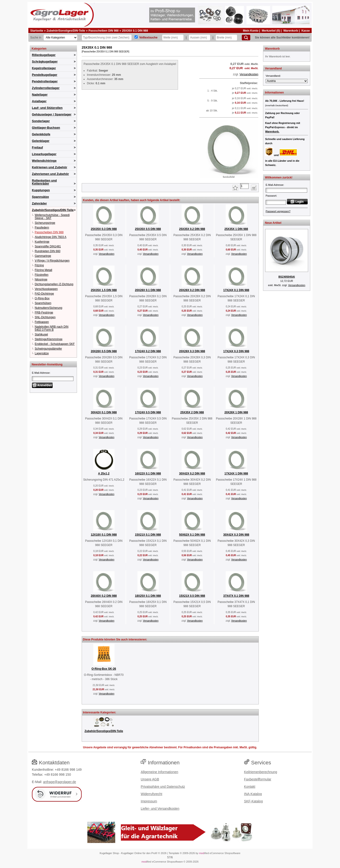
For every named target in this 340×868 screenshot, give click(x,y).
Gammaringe (43, 256)
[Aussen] (200, 38)
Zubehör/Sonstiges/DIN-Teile (66, 31)
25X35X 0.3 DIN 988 (104, 229)
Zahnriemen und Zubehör (50, 174)
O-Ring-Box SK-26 (104, 669)
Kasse (306, 31)
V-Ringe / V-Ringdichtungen (52, 261)
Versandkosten (249, 74)
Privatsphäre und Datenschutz (163, 787)
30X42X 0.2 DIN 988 (192, 474)
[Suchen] (246, 38)
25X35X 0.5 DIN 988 (148, 229)
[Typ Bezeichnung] (107, 38)
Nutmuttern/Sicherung (49, 308)
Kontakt (250, 787)
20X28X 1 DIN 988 (236, 412)
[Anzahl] (244, 186)
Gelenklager (41, 141)
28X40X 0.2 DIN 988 (104, 596)
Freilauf (37, 147)
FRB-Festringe (44, 313)
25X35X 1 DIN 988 (236, 229)
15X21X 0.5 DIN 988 (192, 596)
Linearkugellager (44, 154)
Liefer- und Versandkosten (160, 809)
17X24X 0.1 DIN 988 (236, 290)
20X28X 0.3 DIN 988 (192, 351)
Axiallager (39, 101)
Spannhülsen (43, 303)
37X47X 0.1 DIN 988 (236, 596)
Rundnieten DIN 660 (48, 251)
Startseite (37, 31)
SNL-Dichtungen (45, 317)
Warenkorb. (272, 131)
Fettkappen (42, 322)
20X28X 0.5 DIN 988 (104, 351)
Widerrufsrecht (151, 794)
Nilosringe (41, 279)
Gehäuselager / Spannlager (52, 114)
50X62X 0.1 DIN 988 (192, 535)
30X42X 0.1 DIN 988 (104, 412)
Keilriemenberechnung (261, 772)
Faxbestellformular (258, 779)
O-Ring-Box (42, 298)
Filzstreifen (42, 275)
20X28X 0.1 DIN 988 (148, 290)
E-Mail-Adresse (41, 373)
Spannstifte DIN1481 (48, 246)
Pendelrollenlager (45, 81)
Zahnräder (39, 203)
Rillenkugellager (44, 55)
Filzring (39, 265)
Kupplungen (41, 190)
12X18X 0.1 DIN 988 (104, 535)
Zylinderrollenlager (46, 88)
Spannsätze (40, 197)
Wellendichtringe (44, 161)
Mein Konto (251, 31)
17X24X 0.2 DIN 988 (148, 351)
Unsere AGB (150, 779)
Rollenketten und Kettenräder (44, 182)
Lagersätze (42, 353)
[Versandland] (287, 81)
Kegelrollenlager (44, 68)
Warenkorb (291, 31)
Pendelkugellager (45, 75)
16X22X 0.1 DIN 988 (148, 474)
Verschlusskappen (46, 289)
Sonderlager (41, 121)
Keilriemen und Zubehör (50, 167)
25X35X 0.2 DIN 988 (192, 229)
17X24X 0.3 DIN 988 (236, 351)
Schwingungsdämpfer (48, 349)
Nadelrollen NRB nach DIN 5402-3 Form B (52, 328)
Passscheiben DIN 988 (104, 31)
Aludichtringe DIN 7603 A (51, 237)
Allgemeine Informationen (159, 772)
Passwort (271, 196)
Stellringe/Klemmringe (49, 339)
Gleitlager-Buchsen (46, 128)
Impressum (149, 801)
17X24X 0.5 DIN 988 (148, 412)
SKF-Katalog (253, 801)
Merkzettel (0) (271, 31)
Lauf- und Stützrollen (47, 108)
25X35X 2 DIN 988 (192, 412)
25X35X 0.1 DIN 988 (135, 31)
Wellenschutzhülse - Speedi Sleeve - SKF (52, 217)
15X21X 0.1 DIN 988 (148, 535)
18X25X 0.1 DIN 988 (148, 596)
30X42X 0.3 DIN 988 (236, 535)
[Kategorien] (60, 38)
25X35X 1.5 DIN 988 (104, 290)
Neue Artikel (273, 223)
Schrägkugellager (45, 61)
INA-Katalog (253, 794)
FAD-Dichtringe (44, 294)
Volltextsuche (148, 38)
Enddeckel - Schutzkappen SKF (55, 344)
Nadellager (40, 95)
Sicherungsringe (45, 223)
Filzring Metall (43, 270)
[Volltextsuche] (136, 37)
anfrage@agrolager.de (59, 782)
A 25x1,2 (104, 474)
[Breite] (226, 38)
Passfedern (42, 228)
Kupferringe (42, 242)
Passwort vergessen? (278, 211)
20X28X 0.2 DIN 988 (192, 290)
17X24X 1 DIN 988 (236, 474)
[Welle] (173, 38)
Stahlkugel (41, 334)
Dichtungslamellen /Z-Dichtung (54, 284)
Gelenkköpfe (41, 134)
